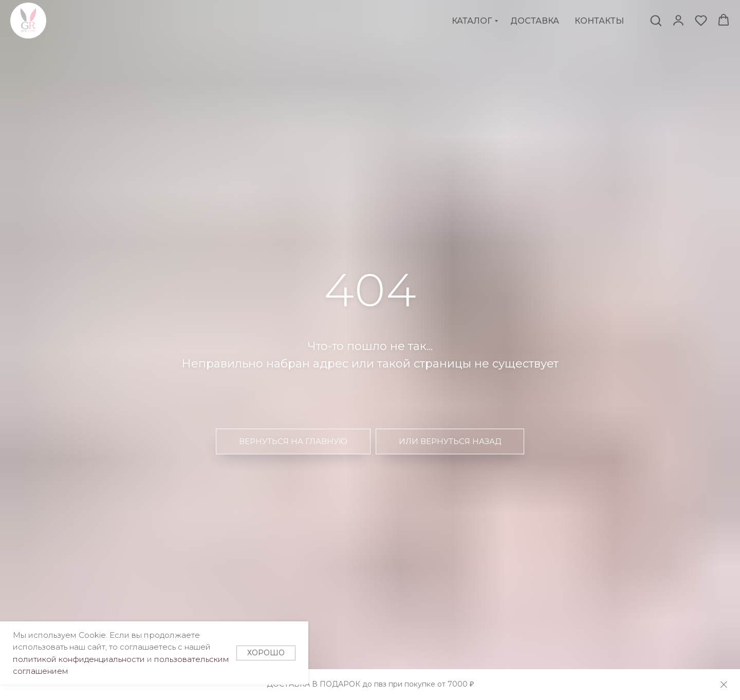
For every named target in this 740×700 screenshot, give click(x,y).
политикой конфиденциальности (79, 659)
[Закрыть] (724, 685)
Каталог (472, 21)
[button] (656, 20)
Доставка (535, 21)
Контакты (599, 21)
